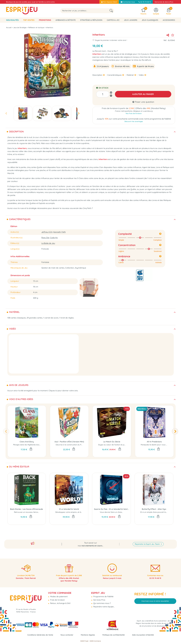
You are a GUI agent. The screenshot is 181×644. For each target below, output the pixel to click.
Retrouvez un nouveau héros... (27, 513)
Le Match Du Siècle (112, 442)
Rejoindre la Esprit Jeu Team (148, 540)
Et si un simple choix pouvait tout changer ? (158, 513)
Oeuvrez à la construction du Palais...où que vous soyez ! (79, 445)
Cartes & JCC (113, 20)
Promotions (45, 20)
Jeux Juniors (131, 20)
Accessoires (169, 20)
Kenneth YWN (59, 233)
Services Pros (99, 597)
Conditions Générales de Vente (38, 635)
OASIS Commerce (95, 641)
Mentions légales (88, 635)
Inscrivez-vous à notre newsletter (155, 598)
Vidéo (141, 75)
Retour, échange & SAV (60, 600)
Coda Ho (54, 238)
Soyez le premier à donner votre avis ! (110, 40)
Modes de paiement (59, 594)
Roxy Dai (45, 238)
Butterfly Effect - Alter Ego (154, 510)
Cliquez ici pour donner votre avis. (63, 391)
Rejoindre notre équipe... (104, 604)
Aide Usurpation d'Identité (145, 635)
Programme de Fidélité (103, 594)
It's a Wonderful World (69, 510)
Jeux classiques (150, 20)
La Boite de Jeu (48, 244)
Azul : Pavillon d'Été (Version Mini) (69, 442)
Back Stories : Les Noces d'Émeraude (27, 510)
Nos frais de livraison (134, 114)
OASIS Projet (84, 641)
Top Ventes (29, 20)
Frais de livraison (57, 597)
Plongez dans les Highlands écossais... (29, 445)
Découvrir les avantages (134, 122)
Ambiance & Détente (66, 20)
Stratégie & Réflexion (91, 20)
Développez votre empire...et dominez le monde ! (76, 513)
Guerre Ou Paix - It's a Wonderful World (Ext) (111, 510)
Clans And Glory (27, 442)
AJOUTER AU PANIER (143, 94)
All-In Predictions (154, 442)
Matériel (130, 75)
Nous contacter (66, 635)
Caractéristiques (115, 75)
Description (98, 75)
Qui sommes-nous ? (102, 600)
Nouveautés (12, 20)
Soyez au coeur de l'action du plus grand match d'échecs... (122, 445)
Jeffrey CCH (47, 233)
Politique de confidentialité (115, 635)
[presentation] (6, 113)
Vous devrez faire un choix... (111, 513)
